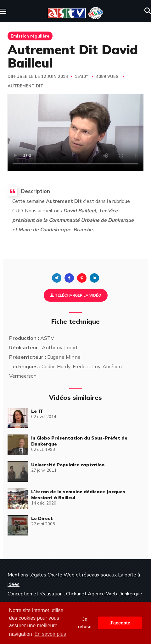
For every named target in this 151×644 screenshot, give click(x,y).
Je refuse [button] (84, 623)
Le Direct (42, 518)
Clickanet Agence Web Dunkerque (104, 594)
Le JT (37, 411)
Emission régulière (30, 36)
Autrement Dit (25, 86)
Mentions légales (27, 575)
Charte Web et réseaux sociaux (82, 575)
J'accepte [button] (120, 623)
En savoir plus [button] (50, 634)
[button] (148, 11)
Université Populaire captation (68, 465)
